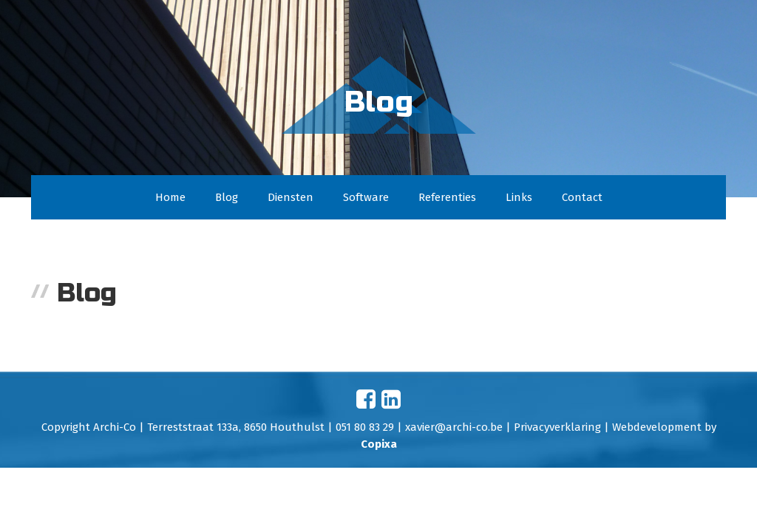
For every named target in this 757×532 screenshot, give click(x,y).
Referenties (447, 197)
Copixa (379, 444)
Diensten (291, 197)
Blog (227, 197)
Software (366, 197)
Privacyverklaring (557, 427)
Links (519, 197)
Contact (582, 197)
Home (170, 197)
